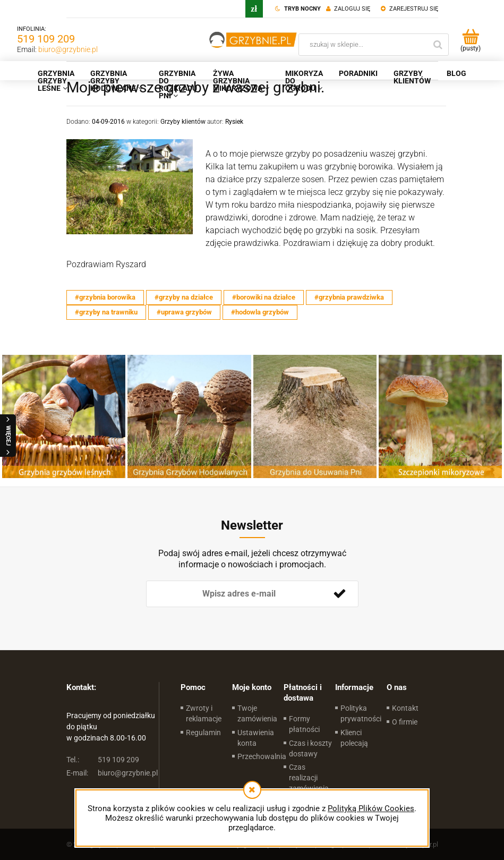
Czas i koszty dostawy (310, 748)
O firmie (405, 722)
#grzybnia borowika (105, 297)
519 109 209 (46, 39)
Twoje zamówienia (257, 713)
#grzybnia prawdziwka (349, 297)
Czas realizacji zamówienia (309, 778)
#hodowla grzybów (260, 312)
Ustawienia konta (256, 738)
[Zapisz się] (340, 594)
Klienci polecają (354, 738)
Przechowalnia (262, 756)
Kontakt (405, 708)
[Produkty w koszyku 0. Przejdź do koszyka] (471, 40)
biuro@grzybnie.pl (68, 49)
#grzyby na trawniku (106, 312)
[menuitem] (56, 81)
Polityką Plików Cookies (371, 808)
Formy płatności (304, 724)
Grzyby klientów (183, 122)
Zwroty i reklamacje (204, 713)
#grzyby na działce (184, 297)
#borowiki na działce (264, 297)
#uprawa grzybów (184, 312)
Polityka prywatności (361, 713)
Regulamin (203, 733)
